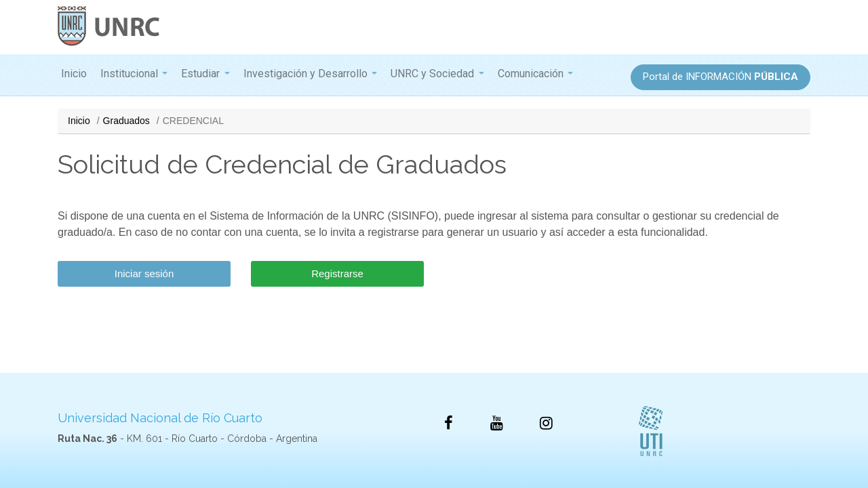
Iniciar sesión (144, 273)
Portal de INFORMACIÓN (721, 77)
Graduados (126, 121)
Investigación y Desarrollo (305, 74)
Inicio (74, 74)
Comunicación (531, 74)
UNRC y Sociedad (432, 74)
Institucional (129, 74)
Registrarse (337, 273)
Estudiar (200, 74)
